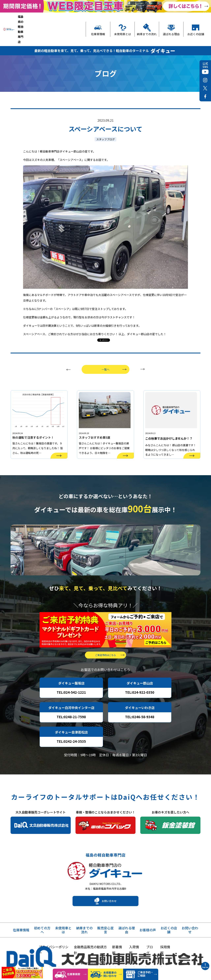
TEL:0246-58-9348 (140, 705)
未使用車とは (122, 22)
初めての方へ (42, 922)
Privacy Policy (121, 959)
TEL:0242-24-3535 (71, 730)
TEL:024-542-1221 (71, 681)
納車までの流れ (147, 22)
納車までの (84, 922)
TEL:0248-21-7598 (71, 705)
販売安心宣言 (105, 922)
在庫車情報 (98, 22)
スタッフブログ (105, 117)
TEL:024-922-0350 (140, 681)
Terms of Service (145, 959)
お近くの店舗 (196, 22)
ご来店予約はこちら (105, 643)
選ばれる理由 (171, 22)
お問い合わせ (109, 893)
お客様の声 (148, 922)
